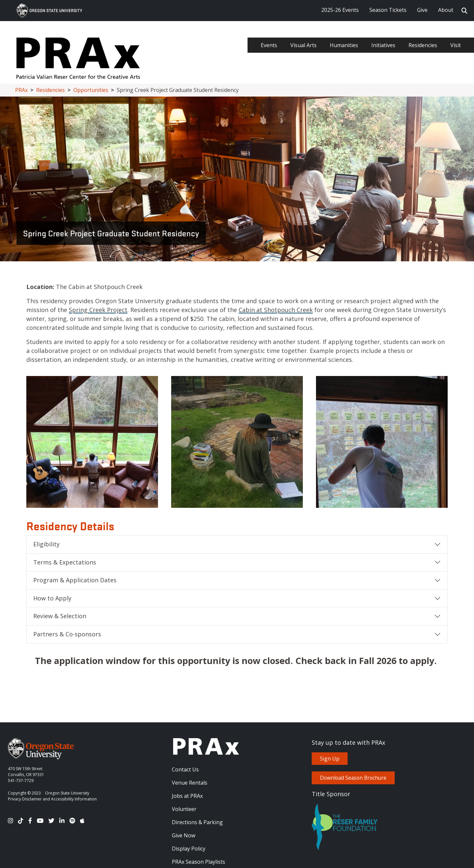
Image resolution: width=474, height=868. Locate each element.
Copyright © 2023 (24, 793)
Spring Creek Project (98, 310)
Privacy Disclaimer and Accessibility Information (52, 799)
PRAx (21, 90)
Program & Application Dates (75, 580)
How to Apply (52, 598)
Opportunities (91, 90)
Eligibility (46, 544)
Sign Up (330, 759)
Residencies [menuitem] (423, 45)
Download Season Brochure (353, 778)
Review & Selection (60, 616)
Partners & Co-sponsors (67, 634)
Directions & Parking (197, 822)
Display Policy (189, 849)
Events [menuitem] (269, 45)
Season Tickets (388, 10)
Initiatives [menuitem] (383, 45)
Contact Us (185, 769)
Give (422, 10)
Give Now (184, 835)
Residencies (51, 90)
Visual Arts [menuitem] (303, 45)
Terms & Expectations (65, 562)
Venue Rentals (190, 783)
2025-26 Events (340, 10)
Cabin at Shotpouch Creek (276, 310)
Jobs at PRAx (187, 796)
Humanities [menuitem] (344, 45)
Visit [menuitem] (456, 45)
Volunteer (184, 809)
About (446, 10)
